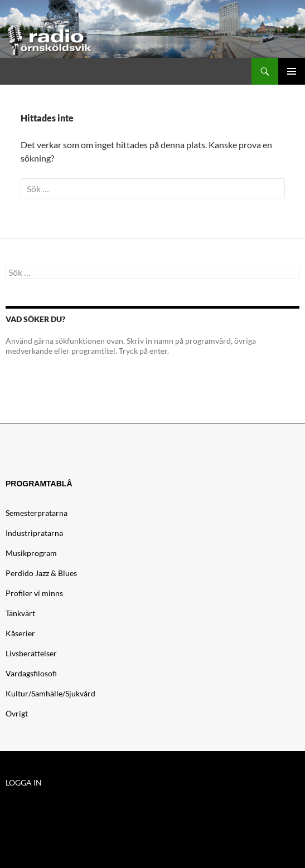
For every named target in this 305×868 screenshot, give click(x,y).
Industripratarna (34, 533)
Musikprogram (31, 553)
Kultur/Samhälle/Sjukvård (50, 693)
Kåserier (20, 633)
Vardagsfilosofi (31, 673)
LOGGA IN (24, 782)
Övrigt (17, 713)
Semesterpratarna (37, 513)
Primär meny (292, 71)
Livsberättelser (31, 653)
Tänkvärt (20, 613)
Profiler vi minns (34, 593)
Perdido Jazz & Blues (41, 573)
